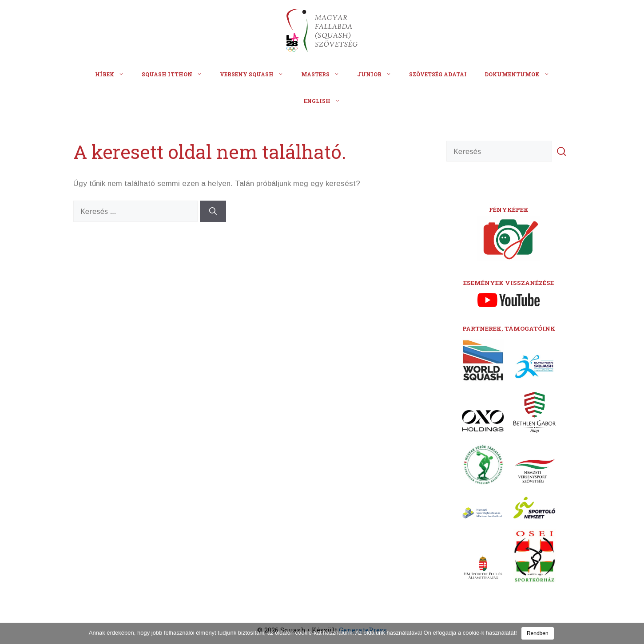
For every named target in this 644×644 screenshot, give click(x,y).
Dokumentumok (521, 74)
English (326, 101)
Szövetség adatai (438, 74)
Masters (325, 74)
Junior (379, 74)
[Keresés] (213, 211)
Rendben (538, 633)
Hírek (114, 74)
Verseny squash (256, 74)
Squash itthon (176, 74)
